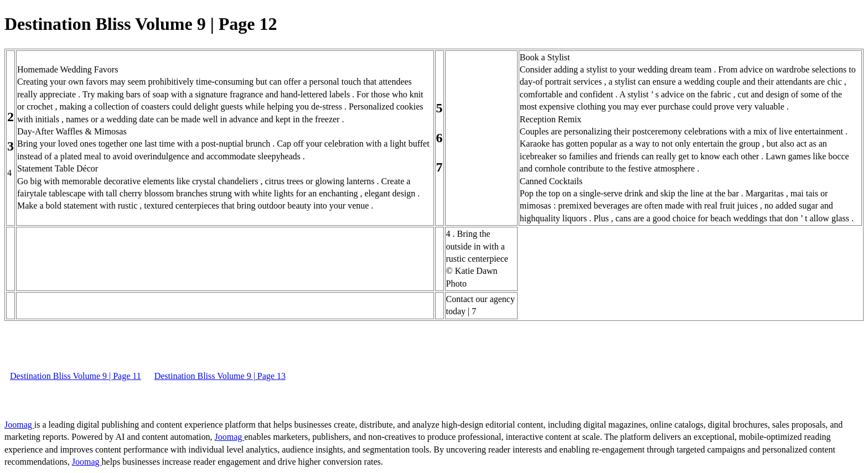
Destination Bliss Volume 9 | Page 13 (220, 376)
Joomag (19, 425)
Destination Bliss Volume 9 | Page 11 (76, 376)
